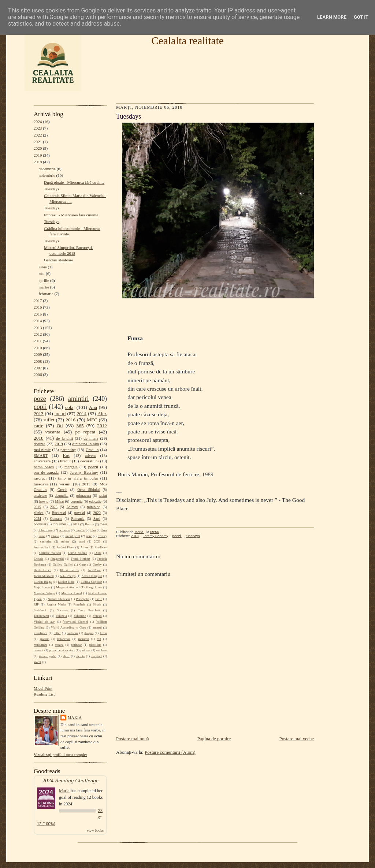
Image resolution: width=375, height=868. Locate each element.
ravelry (102, 536)
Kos (66, 455)
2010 (38, 348)
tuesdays (41, 484)
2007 (38, 368)
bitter (57, 633)
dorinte (40, 444)
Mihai (59, 501)
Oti (60, 426)
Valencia (61, 616)
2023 (38, 128)
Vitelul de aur (44, 622)
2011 (38, 341)
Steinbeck (40, 610)
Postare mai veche (296, 739)
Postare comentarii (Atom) (170, 752)
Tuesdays (52, 189)
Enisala (38, 559)
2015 (38, 314)
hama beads (44, 467)
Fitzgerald (57, 559)
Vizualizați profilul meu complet (60, 755)
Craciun (92, 450)
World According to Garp (68, 627)
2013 (38, 328)
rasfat (103, 496)
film (93, 530)
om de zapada (46, 472)
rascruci (40, 478)
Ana (93, 407)
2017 (38, 301)
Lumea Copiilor (91, 582)
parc (89, 536)
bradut (65, 461)
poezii (93, 467)
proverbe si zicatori (62, 650)
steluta (80, 656)
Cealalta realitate (187, 41)
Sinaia (97, 604)
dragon (89, 633)
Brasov (90, 524)
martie (44, 287)
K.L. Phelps (68, 576)
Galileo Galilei (63, 565)
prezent (38, 650)
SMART (41, 455)
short (66, 656)
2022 (38, 135)
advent (90, 455)
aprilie (44, 280)
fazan (103, 633)
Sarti (97, 519)
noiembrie (47, 175)
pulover (86, 650)
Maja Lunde (42, 587)
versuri (65, 484)
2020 (38, 148)
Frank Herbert (81, 559)
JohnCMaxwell (44, 576)
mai (42, 273)
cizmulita (61, 496)
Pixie (99, 599)
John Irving (46, 530)
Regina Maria (56, 604)
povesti (80, 513)
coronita (76, 501)
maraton (84, 639)
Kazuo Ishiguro (92, 576)
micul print (73, 536)
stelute (65, 541)
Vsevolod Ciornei (75, 622)
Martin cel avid (72, 593)
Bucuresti (59, 513)
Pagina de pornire (214, 739)
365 (80, 426)
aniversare (42, 461)
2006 (38, 375)
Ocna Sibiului (88, 490)
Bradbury (101, 547)
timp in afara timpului (78, 478)
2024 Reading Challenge (70, 780)
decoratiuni (89, 461)
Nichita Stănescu (59, 599)
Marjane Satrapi (44, 593)
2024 (38, 122)
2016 (38, 307)
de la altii (64, 438)
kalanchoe (64, 639)
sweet (37, 662)
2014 (38, 321)
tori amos (60, 524)
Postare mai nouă (133, 739)
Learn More (332, 17)
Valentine (80, 616)
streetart (96, 656)
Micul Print (43, 688)
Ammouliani (42, 547)
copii (40, 407)
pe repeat (86, 432)
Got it (361, 17)
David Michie (78, 553)
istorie (55, 536)
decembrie (47, 169)
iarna (42, 536)
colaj (70, 407)
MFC (92, 420)
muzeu (59, 645)
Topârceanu (41, 616)
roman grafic (47, 656)
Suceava (62, 610)
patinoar (76, 645)
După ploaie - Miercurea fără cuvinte (74, 182)
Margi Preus (94, 587)
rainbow (102, 650)
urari (82, 541)
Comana (56, 519)
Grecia (62, 490)
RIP (36, 604)
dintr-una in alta (86, 444)
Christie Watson (50, 553)
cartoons (73, 633)
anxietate (40, 496)
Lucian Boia (66, 582)
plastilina (95, 645)
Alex (102, 413)
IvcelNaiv (94, 570)
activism (64, 530)
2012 (38, 334)
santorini (46, 541)
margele (71, 467)
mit (99, 639)
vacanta (53, 432)
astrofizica (40, 633)
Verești (97, 616)
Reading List (44, 694)
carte (38, 426)
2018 (38, 162)
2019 (38, 155)
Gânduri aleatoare (59, 260)
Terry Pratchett (89, 610)
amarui (97, 627)
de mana (91, 438)
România (79, 604)
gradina (44, 639)
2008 (38, 361)
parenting (68, 450)
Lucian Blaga (43, 582)
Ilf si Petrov (69, 570)
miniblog (94, 507)
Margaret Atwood (68, 587)
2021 (38, 142)
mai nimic (42, 450)
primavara (84, 496)
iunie (42, 267)
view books (95, 830)
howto (44, 501)
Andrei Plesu (66, 547)
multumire (40, 645)
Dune (98, 553)
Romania (78, 519)
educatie (95, 501)
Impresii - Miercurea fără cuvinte (71, 215)
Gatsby (97, 565)
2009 (38, 354)
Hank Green (42, 570)
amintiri (79, 399)
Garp (82, 565)
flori (104, 530)
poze (40, 399)
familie (80, 530)
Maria (75, 717)
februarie (46, 294)
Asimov (72, 507)
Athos (84, 547)
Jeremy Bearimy (84, 472)
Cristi (103, 524)
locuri (60, 413)
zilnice (39, 513)
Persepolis (83, 599)
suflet (49, 420)
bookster (40, 524)
